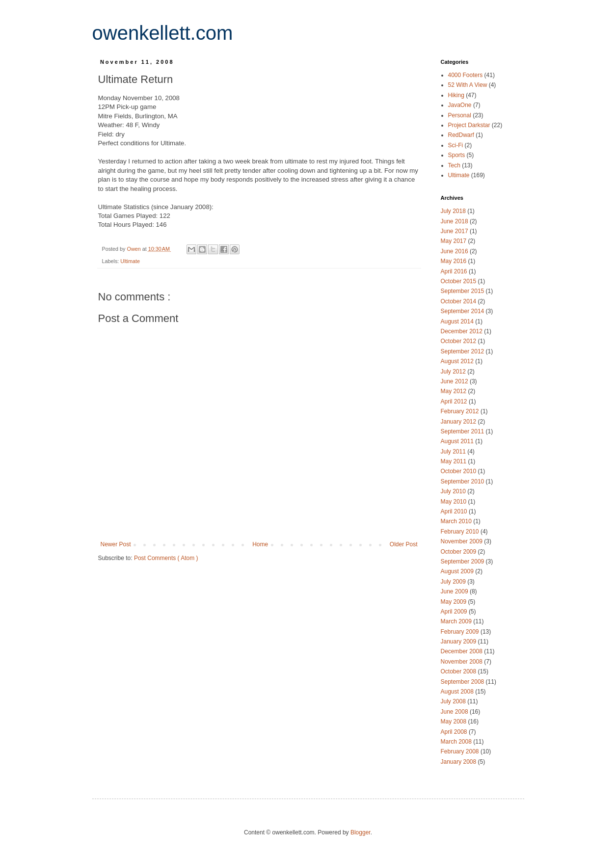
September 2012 (463, 351)
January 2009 (459, 642)
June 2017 (455, 231)
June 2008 (455, 712)
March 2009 (457, 621)
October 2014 (459, 301)
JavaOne (461, 105)
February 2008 (461, 751)
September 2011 (463, 431)
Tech (455, 165)
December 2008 (463, 651)
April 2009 (455, 612)
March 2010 (457, 521)
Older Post (404, 544)
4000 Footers (466, 75)
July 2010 (454, 491)
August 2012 (458, 361)
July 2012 (454, 372)
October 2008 (459, 671)
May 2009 (455, 602)
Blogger (361, 832)
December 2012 (463, 331)
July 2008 (454, 701)
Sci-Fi (456, 145)
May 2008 (455, 722)
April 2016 (455, 271)
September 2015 (463, 291)
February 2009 (461, 632)
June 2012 (455, 381)
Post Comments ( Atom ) (166, 558)
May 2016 (455, 261)
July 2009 (454, 582)
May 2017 (455, 241)
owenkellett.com (163, 33)
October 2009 (459, 552)
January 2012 (459, 422)
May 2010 (455, 502)
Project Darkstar (470, 125)
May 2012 (455, 391)
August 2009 (458, 571)
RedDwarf (462, 135)
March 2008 (457, 742)
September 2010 (463, 481)
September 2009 (463, 562)
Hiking (457, 95)
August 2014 (458, 321)
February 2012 (461, 411)
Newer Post (116, 544)
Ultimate (130, 261)
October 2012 (459, 341)
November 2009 (463, 541)
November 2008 (463, 662)
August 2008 (458, 692)
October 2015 (459, 281)
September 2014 (463, 311)
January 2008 (459, 762)
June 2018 (455, 221)
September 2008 (463, 682)
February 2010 (461, 532)
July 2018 (454, 211)
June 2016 (455, 251)
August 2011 (458, 441)
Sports (457, 155)
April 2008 (455, 732)
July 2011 (454, 452)
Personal (461, 115)
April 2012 (455, 401)
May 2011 (455, 461)
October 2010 (459, 471)
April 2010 (455, 511)
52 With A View (469, 85)
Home (260, 544)
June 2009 (455, 591)
